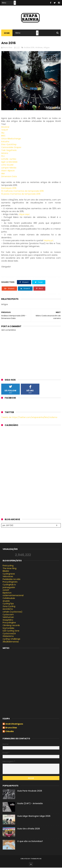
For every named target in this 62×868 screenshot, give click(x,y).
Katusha (5, 142)
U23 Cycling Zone (11, 631)
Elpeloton (7, 593)
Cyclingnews (9, 574)
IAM (3, 174)
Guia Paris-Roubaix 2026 (30, 791)
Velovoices (8, 577)
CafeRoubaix (9, 599)
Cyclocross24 (9, 634)
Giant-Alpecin (8, 171)
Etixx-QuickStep (9, 145)
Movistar (5, 128)
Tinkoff (5, 130)
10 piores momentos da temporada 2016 (21, 194)
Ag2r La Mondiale (9, 162)
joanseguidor (9, 588)
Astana (5, 154)
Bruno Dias (11, 728)
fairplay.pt (48, 241)
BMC (3, 136)
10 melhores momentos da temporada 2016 (23, 192)
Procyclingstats (10, 582)
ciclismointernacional (13, 596)
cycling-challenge (11, 639)
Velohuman (8, 618)
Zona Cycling (9, 607)
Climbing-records (11, 626)
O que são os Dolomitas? (30, 842)
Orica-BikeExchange (11, 139)
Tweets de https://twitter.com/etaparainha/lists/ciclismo (29, 418)
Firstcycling (8, 566)
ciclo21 (6, 591)
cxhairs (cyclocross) (12, 612)
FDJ (3, 157)
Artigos (47, 48)
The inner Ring (10, 569)
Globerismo (8, 637)
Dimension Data (9, 177)
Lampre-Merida (9, 168)
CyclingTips (8, 604)
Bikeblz (6, 572)
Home (7, 33)
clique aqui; (24, 215)
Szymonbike (8, 629)
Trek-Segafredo (9, 151)
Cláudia (10, 732)
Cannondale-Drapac (11, 148)
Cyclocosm (8, 615)
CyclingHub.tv (9, 585)
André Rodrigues (14, 725)
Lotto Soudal (7, 165)
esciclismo (8, 610)
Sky (3, 133)
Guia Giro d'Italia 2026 (29, 829)
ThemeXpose (36, 859)
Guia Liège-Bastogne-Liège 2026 (34, 816)
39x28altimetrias (11, 642)
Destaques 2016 (9, 189)
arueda (6, 601)
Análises (39, 48)
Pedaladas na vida (11, 580)
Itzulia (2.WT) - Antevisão (30, 804)
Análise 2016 (29, 48)
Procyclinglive (9, 623)
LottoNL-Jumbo (9, 160)
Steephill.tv (8, 620)
